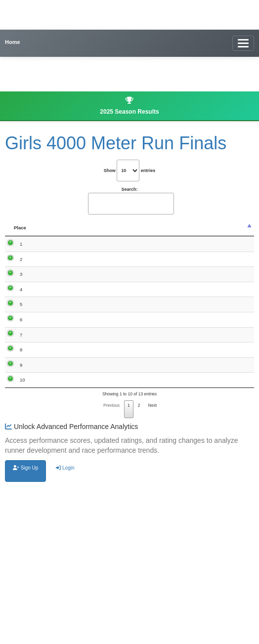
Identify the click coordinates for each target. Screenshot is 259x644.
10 (22, 522)
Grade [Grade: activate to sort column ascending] (112, 234)
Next (152, 562)
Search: (130, 201)
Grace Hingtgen (49, 344)
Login (65, 625)
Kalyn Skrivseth (50, 405)
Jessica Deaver (48, 284)
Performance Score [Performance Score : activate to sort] (189, 231)
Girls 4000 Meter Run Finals (116, 143)
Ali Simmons (50, 314)
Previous (111, 562)
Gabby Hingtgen (49, 375)
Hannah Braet (48, 465)
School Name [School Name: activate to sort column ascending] (145, 231)
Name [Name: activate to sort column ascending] (50, 234)
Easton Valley (141, 495)
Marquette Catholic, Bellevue (144, 287)
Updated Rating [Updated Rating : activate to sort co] (234, 231)
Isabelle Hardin (48, 254)
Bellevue (142, 342)
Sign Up (25, 625)
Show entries (130, 171)
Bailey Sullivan (48, 525)
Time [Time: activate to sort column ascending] (82, 234)
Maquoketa (145, 251)
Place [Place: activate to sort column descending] (20, 234)
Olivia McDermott (51, 435)
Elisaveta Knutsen (50, 495)
